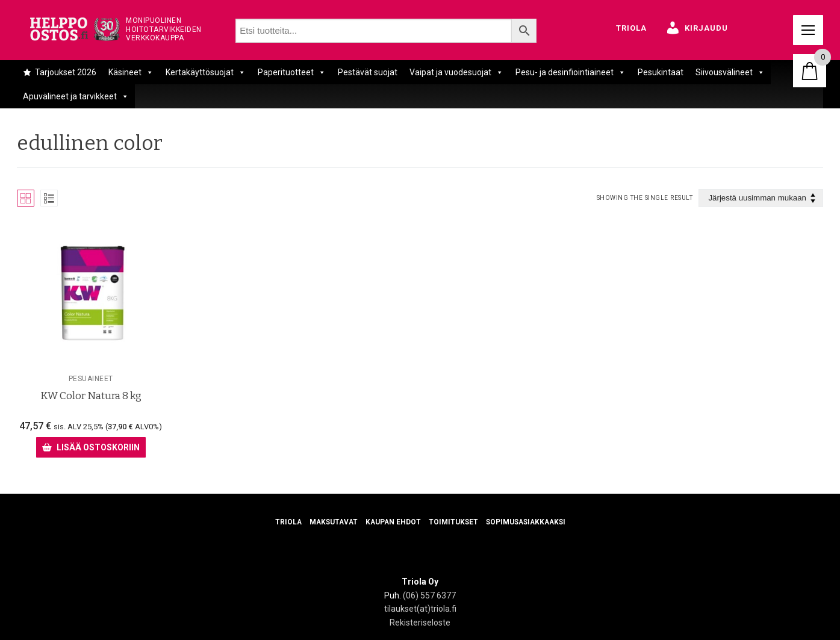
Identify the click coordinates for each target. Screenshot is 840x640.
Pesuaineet (91, 379)
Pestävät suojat (368, 72)
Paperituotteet (292, 72)
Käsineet (131, 72)
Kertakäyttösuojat (206, 72)
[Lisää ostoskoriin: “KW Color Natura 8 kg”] (91, 447)
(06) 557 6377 (429, 595)
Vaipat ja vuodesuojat (456, 72)
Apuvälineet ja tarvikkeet (76, 96)
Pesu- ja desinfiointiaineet (571, 72)
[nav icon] (808, 30)
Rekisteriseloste (420, 623)
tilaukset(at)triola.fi (420, 609)
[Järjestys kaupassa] (761, 198)
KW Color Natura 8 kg (91, 396)
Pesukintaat (661, 72)
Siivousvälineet (730, 72)
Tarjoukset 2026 (66, 72)
